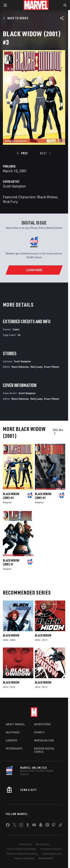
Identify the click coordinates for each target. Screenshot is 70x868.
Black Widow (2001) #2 (43, 496)
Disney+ (40, 732)
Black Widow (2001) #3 (11, 496)
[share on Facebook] (8, 826)
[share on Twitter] (14, 826)
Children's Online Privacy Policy (22, 854)
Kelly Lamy (36, 367)
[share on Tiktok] (60, 826)
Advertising (42, 724)
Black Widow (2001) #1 (11, 562)
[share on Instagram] (21, 826)
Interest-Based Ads (25, 858)
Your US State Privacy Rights (22, 849)
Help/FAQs (13, 732)
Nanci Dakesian (20, 367)
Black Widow (11, 635)
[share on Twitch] (54, 826)
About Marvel (15, 724)
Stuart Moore (51, 367)
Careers (12, 740)
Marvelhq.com (44, 740)
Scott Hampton (14, 186)
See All (58, 431)
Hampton (7, 502)
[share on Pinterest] (47, 826)
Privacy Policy (43, 844)
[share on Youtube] (34, 826)
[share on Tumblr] (28, 826)
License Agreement (52, 854)
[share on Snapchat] (41, 826)
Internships (14, 749)
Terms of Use (25, 844)
